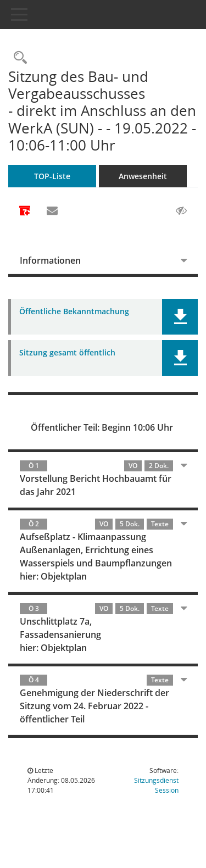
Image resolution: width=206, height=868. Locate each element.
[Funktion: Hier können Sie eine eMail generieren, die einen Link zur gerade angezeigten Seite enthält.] (52, 211)
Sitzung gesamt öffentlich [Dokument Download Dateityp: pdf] (67, 353)
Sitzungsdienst (156, 785)
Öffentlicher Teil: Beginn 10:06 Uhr (102, 427)
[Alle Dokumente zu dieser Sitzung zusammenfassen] (25, 212)
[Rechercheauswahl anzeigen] (18, 58)
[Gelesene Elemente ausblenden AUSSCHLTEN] (181, 211)
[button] (180, 317)
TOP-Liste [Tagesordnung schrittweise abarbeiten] (52, 176)
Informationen (50, 260)
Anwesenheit (143, 176)
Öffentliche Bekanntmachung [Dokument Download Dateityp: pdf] (74, 312)
